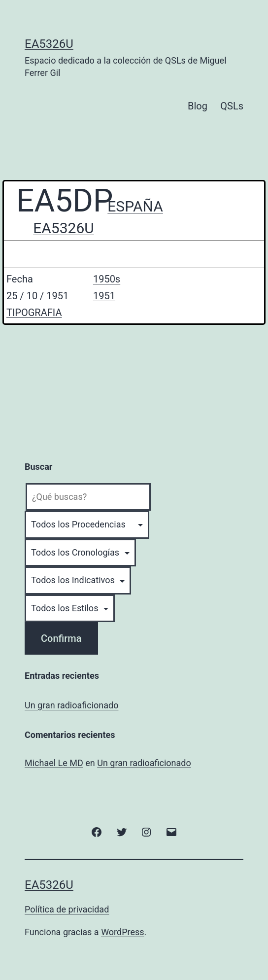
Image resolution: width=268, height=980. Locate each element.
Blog (198, 106)
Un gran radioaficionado (71, 705)
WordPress (122, 932)
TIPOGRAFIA (34, 313)
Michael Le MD (54, 763)
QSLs (232, 106)
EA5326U (49, 44)
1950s (107, 279)
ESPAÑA (135, 206)
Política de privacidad (67, 909)
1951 (104, 296)
